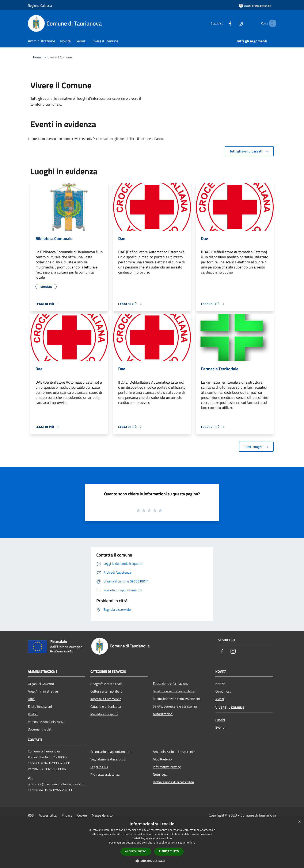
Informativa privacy (167, 767)
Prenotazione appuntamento (111, 752)
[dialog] (152, 843)
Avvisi (220, 699)
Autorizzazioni (163, 714)
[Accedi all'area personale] (255, 6)
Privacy (67, 815)
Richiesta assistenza (105, 774)
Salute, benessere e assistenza (175, 706)
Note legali (161, 774)
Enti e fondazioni (40, 706)
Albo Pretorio (162, 759)
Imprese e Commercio (106, 699)
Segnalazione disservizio (108, 759)
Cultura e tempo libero (106, 691)
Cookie (82, 815)
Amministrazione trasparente (174, 752)
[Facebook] (223, 23)
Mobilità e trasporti (104, 714)
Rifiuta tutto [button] (169, 851)
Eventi (220, 727)
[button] (152, 861)
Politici (33, 714)
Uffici (32, 699)
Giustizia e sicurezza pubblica (174, 691)
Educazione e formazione (171, 683)
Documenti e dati (40, 729)
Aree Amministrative (43, 691)
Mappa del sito (102, 815)
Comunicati (223, 691)
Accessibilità (48, 815)
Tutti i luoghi (256, 447)
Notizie (220, 684)
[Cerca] (271, 23)
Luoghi (220, 720)
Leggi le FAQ (99, 767)
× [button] (299, 822)
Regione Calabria (40, 5)
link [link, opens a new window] (193, 843)
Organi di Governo (41, 684)
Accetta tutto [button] (136, 851)
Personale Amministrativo (47, 722)
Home (37, 57)
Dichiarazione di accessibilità (173, 782)
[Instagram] (233, 23)
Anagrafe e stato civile (106, 684)
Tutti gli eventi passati (249, 151)
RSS (31, 815)
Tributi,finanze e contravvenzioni (176, 699)
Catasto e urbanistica (106, 706)
